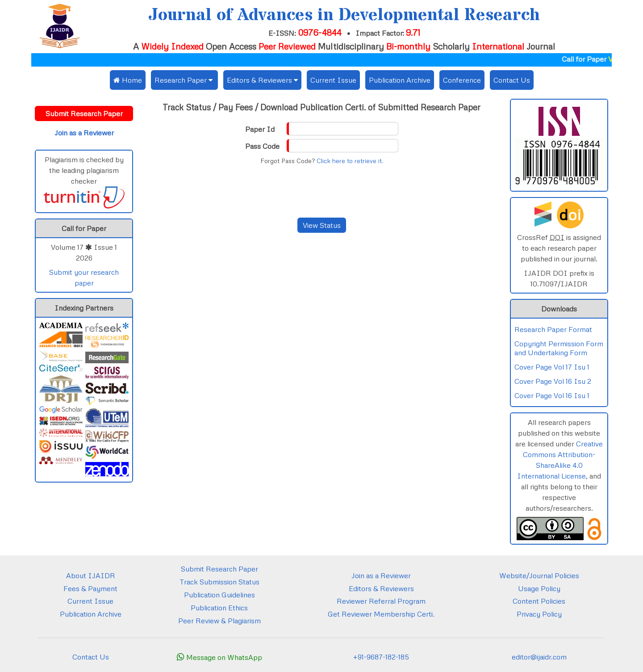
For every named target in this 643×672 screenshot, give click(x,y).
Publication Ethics (219, 608)
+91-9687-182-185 (381, 657)
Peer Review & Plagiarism (219, 621)
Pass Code (262, 146)
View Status (322, 225)
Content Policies (539, 601)
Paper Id (260, 129)
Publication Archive (400, 80)
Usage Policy (539, 588)
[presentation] (321, 191)
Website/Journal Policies (539, 575)
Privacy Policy (539, 614)
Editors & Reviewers (381, 588)
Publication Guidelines (219, 595)
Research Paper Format (553, 329)
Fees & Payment (90, 588)
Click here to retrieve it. (350, 161)
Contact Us (512, 80)
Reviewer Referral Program (381, 601)
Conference (462, 80)
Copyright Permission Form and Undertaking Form (559, 348)
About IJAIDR (91, 575)
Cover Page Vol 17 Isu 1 (552, 367)
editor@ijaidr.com (539, 657)
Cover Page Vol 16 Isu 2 (553, 381)
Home (128, 80)
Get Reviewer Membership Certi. (381, 614)
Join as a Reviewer (381, 575)
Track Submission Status (219, 582)
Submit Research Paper (219, 569)
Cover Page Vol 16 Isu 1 (552, 395)
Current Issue (333, 80)
